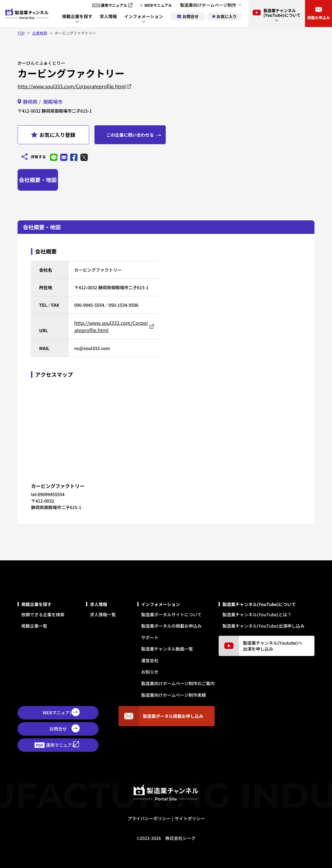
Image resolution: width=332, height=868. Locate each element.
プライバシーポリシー (149, 817)
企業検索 (40, 33)
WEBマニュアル (58, 712)
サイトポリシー (190, 817)
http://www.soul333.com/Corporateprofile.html (72, 86)
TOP (21, 33)
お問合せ (58, 728)
